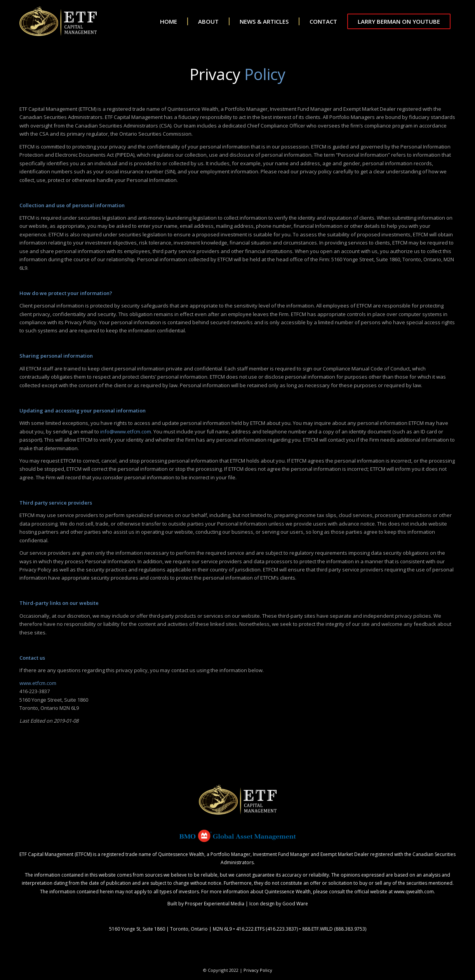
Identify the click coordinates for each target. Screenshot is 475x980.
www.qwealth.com (414, 892)
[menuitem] (164, 21)
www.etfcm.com (38, 683)
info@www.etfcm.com (126, 431)
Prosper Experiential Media (215, 904)
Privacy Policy (258, 970)
